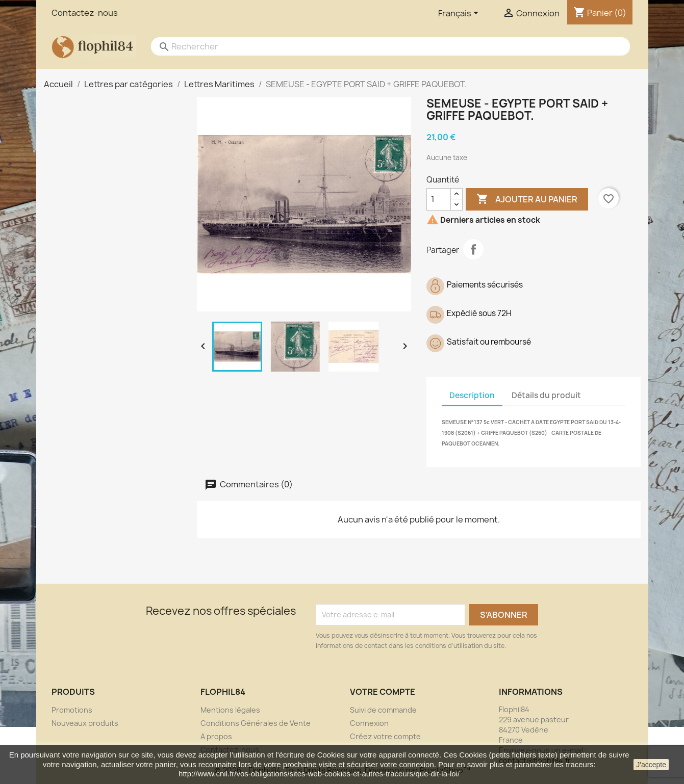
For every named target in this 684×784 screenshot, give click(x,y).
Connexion (369, 723)
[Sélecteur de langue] (460, 14)
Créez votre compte (385, 736)
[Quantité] (439, 199)
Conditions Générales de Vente (256, 723)
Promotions (72, 710)
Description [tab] (472, 395)
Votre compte (383, 692)
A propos (216, 736)
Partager (473, 249)
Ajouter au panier (527, 199)
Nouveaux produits (85, 723)
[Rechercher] (381, 46)
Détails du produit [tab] (546, 395)
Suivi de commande (383, 710)
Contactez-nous (85, 13)
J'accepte (651, 765)
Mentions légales (230, 710)
